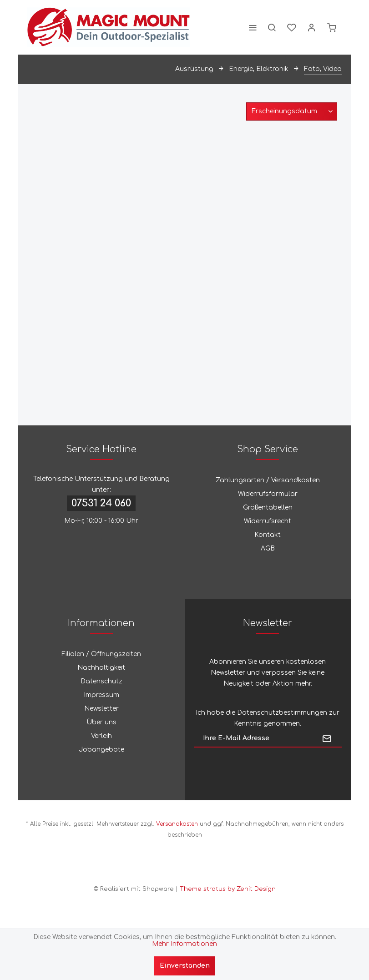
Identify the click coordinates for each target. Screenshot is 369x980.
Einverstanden (185, 966)
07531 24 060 (101, 503)
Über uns (101, 722)
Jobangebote (101, 750)
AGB (268, 548)
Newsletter (101, 709)
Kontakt (268, 535)
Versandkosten (177, 824)
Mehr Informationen (184, 944)
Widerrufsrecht (268, 521)
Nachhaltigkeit (101, 668)
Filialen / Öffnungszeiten (101, 654)
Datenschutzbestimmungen (282, 713)
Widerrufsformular (268, 494)
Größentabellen (268, 508)
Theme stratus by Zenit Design (228, 889)
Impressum (101, 695)
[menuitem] (253, 27)
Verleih (101, 736)
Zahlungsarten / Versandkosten (268, 480)
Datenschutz (101, 681)
